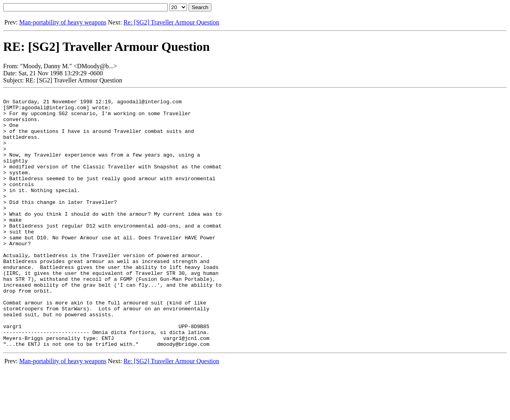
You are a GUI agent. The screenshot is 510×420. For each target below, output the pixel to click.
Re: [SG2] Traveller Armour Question (171, 22)
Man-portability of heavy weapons (63, 22)
